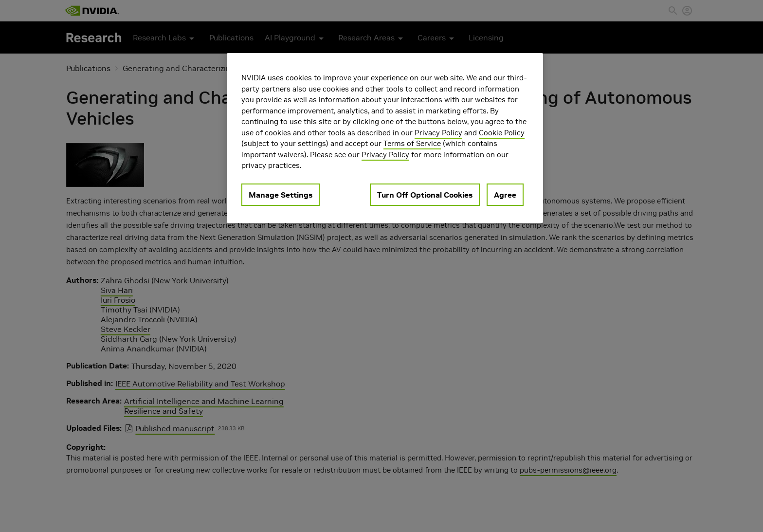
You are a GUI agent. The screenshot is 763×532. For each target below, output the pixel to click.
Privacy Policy (438, 133)
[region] (385, 138)
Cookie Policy (502, 133)
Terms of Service (412, 143)
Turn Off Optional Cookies (425, 195)
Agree (505, 195)
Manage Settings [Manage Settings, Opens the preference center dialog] (281, 195)
